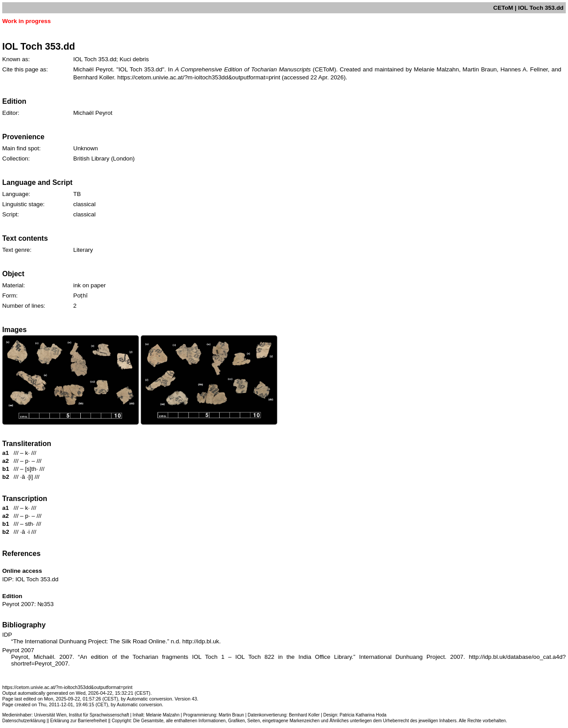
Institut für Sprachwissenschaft (99, 715)
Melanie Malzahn (163, 715)
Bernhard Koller (304, 715)
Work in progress (26, 21)
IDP (7, 579)
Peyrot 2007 (18, 604)
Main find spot (21, 148)
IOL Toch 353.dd (37, 579)
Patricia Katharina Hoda (363, 715)
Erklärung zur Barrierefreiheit (79, 721)
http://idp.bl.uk (201, 641)
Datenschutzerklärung (24, 721)
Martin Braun (231, 715)
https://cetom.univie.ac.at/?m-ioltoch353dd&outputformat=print (199, 77)
